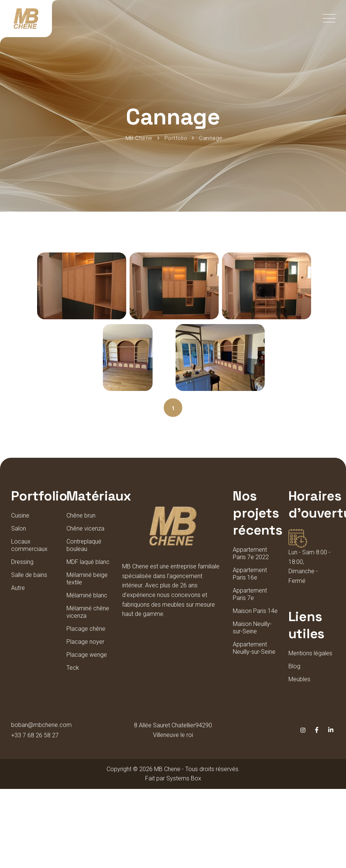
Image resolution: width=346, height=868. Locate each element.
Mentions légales (310, 653)
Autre (18, 588)
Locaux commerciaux (29, 545)
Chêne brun (81, 515)
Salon (19, 528)
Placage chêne (86, 629)
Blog (294, 666)
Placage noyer (85, 642)
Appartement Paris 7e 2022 (251, 553)
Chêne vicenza (85, 528)
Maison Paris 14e (255, 611)
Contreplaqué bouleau (84, 545)
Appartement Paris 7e (250, 594)
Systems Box (184, 778)
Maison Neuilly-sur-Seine (252, 628)
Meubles (299, 679)
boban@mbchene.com (41, 725)
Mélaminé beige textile (87, 579)
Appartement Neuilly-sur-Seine (254, 648)
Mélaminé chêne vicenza (88, 612)
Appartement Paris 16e (250, 574)
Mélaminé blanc (87, 595)
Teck (73, 668)
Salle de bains (29, 575)
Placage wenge (87, 655)
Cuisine (20, 515)
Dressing (22, 562)
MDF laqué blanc (88, 562)
